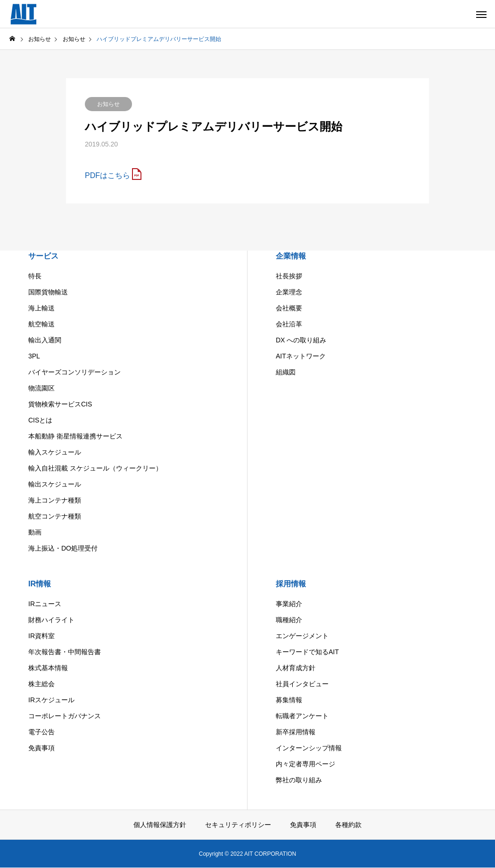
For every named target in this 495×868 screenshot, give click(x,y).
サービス (43, 256)
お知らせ (108, 104)
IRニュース (45, 604)
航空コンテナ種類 (55, 516)
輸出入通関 (45, 340)
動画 (35, 532)
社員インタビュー (302, 684)
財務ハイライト (51, 620)
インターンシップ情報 (309, 748)
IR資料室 (41, 636)
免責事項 (41, 748)
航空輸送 (41, 324)
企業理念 (289, 292)
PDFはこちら (107, 175)
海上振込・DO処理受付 (63, 548)
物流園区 (41, 388)
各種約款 (348, 825)
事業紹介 (289, 604)
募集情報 (289, 700)
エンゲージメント (302, 636)
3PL (34, 356)
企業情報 (291, 256)
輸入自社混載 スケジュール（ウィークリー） (95, 468)
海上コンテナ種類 (55, 500)
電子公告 (41, 732)
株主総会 (41, 684)
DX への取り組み (301, 340)
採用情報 (291, 584)
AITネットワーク (301, 356)
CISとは (40, 420)
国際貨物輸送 (48, 292)
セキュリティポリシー (238, 825)
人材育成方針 (296, 668)
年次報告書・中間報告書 (65, 652)
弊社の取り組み (299, 780)
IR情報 (40, 584)
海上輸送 (41, 308)
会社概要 (289, 308)
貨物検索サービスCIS (60, 404)
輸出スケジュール (55, 484)
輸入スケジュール (55, 452)
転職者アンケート (302, 716)
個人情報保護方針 (160, 825)
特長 (35, 276)
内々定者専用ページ (305, 764)
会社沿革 (289, 324)
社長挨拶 (289, 276)
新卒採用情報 (296, 732)
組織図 (286, 372)
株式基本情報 (48, 668)
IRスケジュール (51, 700)
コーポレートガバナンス (65, 716)
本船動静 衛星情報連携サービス (75, 436)
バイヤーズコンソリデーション (74, 372)
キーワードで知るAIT (307, 652)
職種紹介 (289, 620)
